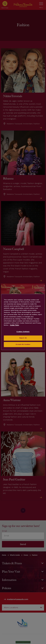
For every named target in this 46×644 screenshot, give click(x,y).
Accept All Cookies (23, 344)
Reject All (23, 338)
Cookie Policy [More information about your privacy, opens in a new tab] (14, 325)
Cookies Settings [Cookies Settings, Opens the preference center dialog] (23, 332)
